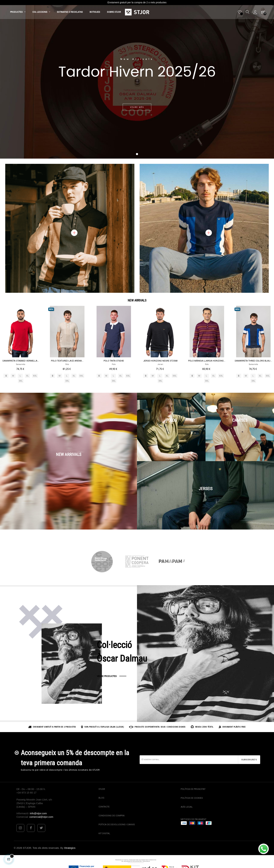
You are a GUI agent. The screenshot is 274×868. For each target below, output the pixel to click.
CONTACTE (104, 807)
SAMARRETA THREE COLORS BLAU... (253, 361)
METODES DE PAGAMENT (194, 819)
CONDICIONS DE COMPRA (112, 816)
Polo (67, 364)
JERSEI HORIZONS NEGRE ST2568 (160, 361)
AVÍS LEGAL (187, 807)
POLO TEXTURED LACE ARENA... (67, 361)
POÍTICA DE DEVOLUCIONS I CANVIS (117, 824)
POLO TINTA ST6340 (114, 361)
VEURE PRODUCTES (107, 676)
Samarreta (21, 364)
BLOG (101, 798)
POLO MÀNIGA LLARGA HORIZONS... (207, 361)
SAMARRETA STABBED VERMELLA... (21, 361)
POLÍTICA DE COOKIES (192, 798)
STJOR (102, 789)
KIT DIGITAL (104, 833)
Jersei (160, 364)
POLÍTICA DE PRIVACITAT (193, 789)
